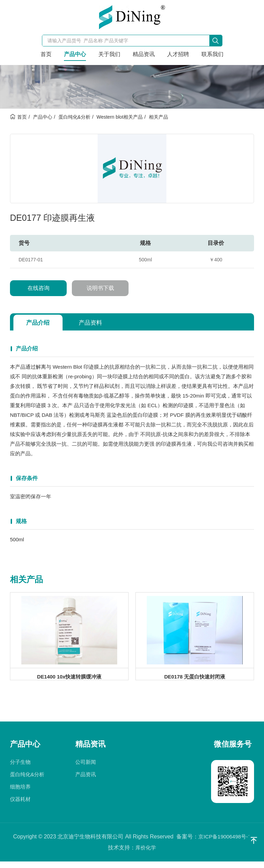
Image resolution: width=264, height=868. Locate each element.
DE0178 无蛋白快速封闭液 (195, 679)
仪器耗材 (20, 806)
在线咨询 (38, 288)
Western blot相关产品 (120, 117)
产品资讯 (86, 781)
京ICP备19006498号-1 (224, 843)
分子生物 (20, 768)
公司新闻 (86, 768)
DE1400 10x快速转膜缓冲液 (69, 679)
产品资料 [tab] (95, 323)
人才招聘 (178, 54)
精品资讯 (144, 54)
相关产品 (158, 117)
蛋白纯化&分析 (74, 117)
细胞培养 (20, 793)
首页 (46, 54)
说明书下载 (100, 288)
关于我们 (109, 54)
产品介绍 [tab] (40, 323)
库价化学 (146, 854)
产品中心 (75, 54)
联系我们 (212, 54)
